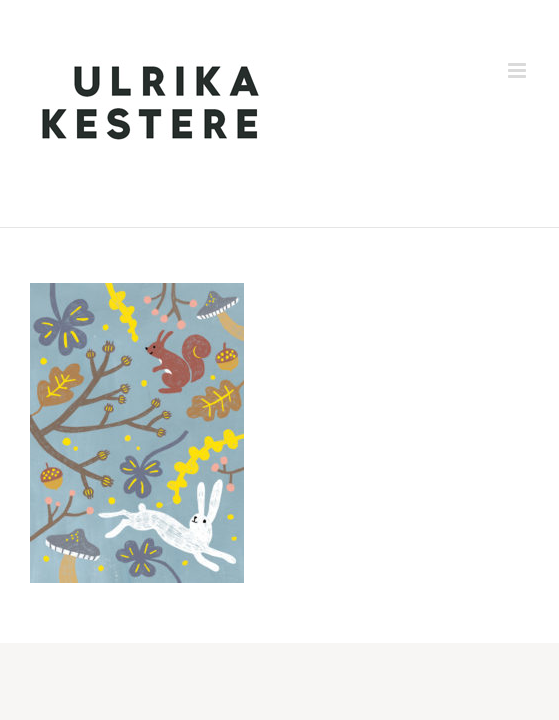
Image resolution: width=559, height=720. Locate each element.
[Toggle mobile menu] (518, 70)
